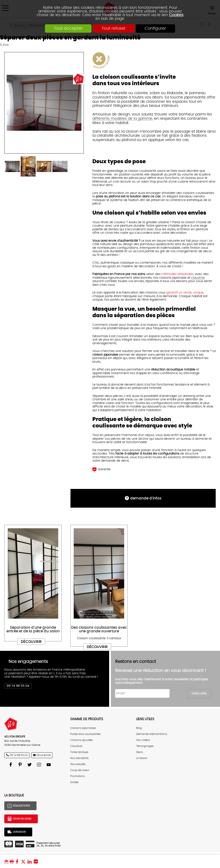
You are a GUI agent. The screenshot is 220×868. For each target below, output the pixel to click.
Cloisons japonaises (83, 728)
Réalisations (21, 806)
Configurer (156, 28)
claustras (198, 278)
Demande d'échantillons (152, 734)
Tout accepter (68, 28)
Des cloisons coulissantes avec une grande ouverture (99, 629)
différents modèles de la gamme (122, 119)
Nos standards (79, 758)
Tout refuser (114, 28)
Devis (140, 752)
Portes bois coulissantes (85, 734)
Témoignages (145, 746)
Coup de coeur (80, 770)
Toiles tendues (79, 752)
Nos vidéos (143, 740)
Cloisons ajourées (82, 740)
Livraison (142, 758)
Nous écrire (44, 755)
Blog (139, 728)
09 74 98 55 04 (18, 686)
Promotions (78, 776)
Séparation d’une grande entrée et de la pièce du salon (33, 629)
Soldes (74, 782)
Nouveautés (78, 764)
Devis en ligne (22, 819)
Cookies (176, 15)
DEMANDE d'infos (146, 498)
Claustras (76, 746)
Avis (4, 45)
